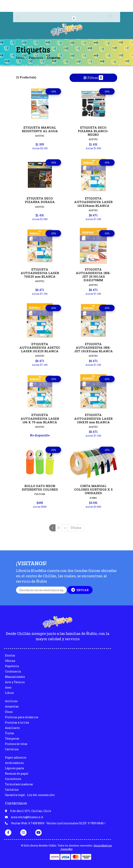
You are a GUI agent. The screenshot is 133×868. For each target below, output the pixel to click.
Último (76, 528)
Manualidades (15, 677)
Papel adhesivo (16, 757)
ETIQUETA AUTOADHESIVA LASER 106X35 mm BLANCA (93, 418)
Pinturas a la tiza (17, 722)
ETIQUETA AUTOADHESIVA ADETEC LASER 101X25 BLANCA (40, 348)
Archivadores (14, 763)
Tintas (10, 733)
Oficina (10, 661)
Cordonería (13, 671)
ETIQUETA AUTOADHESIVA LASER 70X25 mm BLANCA (40, 273)
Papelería (36, 58)
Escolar (10, 655)
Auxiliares (12, 728)
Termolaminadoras (19, 784)
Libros (9, 693)
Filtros (93, 78)
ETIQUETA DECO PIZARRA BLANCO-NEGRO (93, 131)
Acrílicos (11, 701)
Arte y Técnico (15, 682)
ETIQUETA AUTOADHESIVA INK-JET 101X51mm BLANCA (93, 348)
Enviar (80, 590)
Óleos (9, 712)
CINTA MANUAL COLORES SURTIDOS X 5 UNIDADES (93, 489)
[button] (98, 17)
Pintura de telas (16, 744)
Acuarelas (12, 706)
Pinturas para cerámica (22, 717)
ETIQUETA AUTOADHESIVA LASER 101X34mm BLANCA (93, 202)
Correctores (13, 779)
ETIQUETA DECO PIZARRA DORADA (40, 200)
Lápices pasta (14, 768)
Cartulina (12, 749)
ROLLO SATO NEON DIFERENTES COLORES (40, 488)
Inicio (20, 58)
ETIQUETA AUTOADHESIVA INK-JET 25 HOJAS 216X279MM (93, 275)
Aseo (8, 687)
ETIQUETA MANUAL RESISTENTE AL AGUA (40, 129)
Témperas (12, 738)
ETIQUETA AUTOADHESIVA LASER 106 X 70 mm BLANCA (40, 418)
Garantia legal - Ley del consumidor (30, 795)
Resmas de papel (17, 774)
